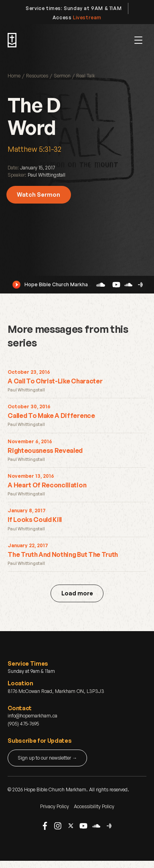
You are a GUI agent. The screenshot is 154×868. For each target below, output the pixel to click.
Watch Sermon (38, 195)
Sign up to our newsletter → (47, 758)
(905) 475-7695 (23, 724)
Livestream (87, 17)
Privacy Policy (55, 806)
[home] (12, 40)
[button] (138, 40)
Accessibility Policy (94, 806)
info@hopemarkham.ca (32, 716)
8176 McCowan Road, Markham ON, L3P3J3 (56, 691)
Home (14, 76)
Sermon (62, 76)
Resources (37, 76)
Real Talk (86, 76)
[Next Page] (77, 593)
